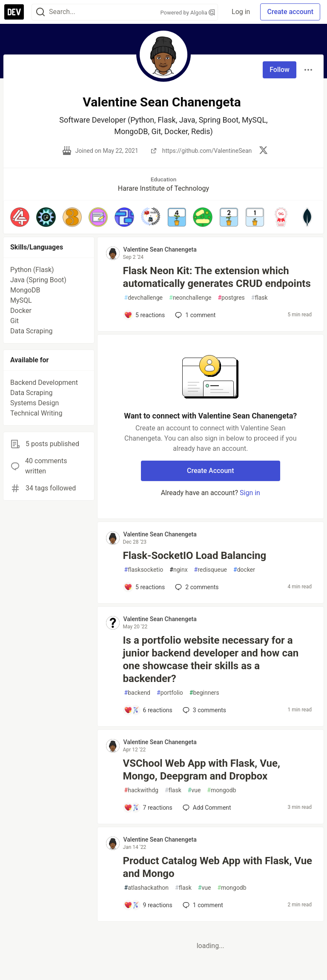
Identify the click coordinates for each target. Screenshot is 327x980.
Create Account (211, 471)
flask (260, 298)
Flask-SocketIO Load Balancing (195, 556)
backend (137, 693)
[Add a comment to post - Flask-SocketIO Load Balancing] (145, 587)
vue (194, 790)
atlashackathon (146, 888)
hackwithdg (141, 790)
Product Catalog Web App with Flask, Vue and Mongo (218, 867)
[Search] (40, 12)
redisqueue (211, 570)
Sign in (250, 493)
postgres (231, 298)
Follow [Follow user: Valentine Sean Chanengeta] (280, 70)
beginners (204, 693)
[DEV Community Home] (14, 12)
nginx (178, 570)
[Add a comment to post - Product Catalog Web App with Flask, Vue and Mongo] (148, 905)
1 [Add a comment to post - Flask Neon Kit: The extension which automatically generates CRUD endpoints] (194, 315)
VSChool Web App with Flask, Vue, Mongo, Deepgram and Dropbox (202, 770)
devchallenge (143, 298)
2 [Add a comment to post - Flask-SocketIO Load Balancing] (196, 587)
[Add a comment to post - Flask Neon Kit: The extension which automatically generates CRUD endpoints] (145, 315)
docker (244, 570)
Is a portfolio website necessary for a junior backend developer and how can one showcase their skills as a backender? (211, 659)
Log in (241, 12)
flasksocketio (144, 570)
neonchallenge (190, 298)
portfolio (170, 693)
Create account (290, 12)
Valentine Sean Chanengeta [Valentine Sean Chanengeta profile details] (160, 249)
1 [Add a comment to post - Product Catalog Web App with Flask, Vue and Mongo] (202, 905)
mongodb (221, 790)
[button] (20, 217)
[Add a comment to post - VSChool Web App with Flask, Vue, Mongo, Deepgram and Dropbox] (148, 808)
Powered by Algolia (188, 13)
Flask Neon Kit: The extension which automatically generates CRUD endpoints (217, 277)
